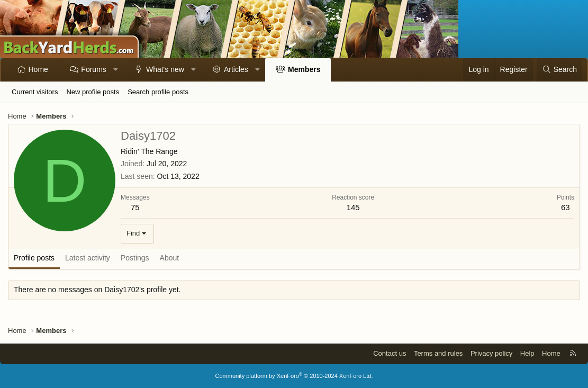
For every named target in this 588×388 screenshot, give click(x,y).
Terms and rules (438, 353)
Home (38, 69)
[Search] (559, 70)
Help (527, 353)
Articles (236, 69)
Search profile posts (158, 92)
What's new (165, 69)
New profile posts (93, 92)
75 (135, 207)
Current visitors (35, 92)
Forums (93, 69)
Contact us (390, 353)
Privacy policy (491, 353)
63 (566, 207)
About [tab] (170, 258)
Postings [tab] (135, 258)
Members (304, 69)
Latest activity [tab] (88, 258)
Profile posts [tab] (34, 258)
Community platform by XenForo (294, 376)
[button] (115, 70)
